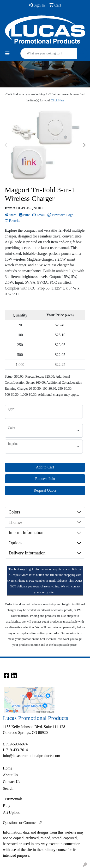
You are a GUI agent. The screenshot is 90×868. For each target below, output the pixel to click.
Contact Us (12, 782)
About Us (10, 775)
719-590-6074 (17, 744)
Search (8, 788)
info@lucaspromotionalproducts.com (31, 756)
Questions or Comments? (22, 823)
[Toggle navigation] (7, 53)
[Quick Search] (49, 53)
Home (8, 768)
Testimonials (13, 799)
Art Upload (12, 812)
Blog (7, 806)
